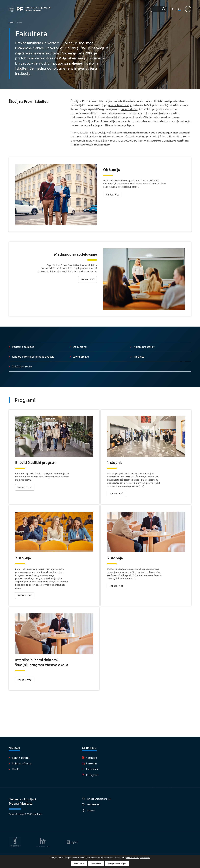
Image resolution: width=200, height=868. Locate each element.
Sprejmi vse (96, 864)
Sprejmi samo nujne (117, 864)
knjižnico (161, 137)
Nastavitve (79, 864)
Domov (11, 23)
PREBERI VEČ (116, 586)
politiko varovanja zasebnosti (138, 858)
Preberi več (112, 195)
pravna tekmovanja (120, 105)
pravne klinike (129, 109)
